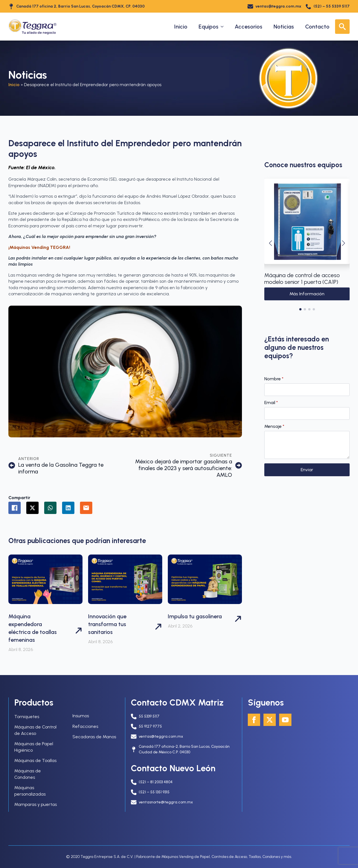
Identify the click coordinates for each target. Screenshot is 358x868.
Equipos (209, 27)
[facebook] (254, 720)
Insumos (81, 716)
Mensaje (274, 426)
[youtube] (285, 720)
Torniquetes (27, 717)
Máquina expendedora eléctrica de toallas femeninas (33, 628)
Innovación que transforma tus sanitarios (107, 624)
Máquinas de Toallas (35, 760)
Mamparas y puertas (36, 804)
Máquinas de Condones (28, 774)
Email (271, 403)
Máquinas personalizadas (30, 791)
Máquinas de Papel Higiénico (34, 747)
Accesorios (249, 27)
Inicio (181, 27)
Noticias (284, 27)
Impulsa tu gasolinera (195, 616)
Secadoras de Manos (94, 737)
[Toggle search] (342, 27)
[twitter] (270, 720)
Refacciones (85, 726)
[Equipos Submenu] (224, 27)
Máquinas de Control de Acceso (35, 730)
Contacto (317, 27)
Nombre (274, 379)
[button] (270, 243)
